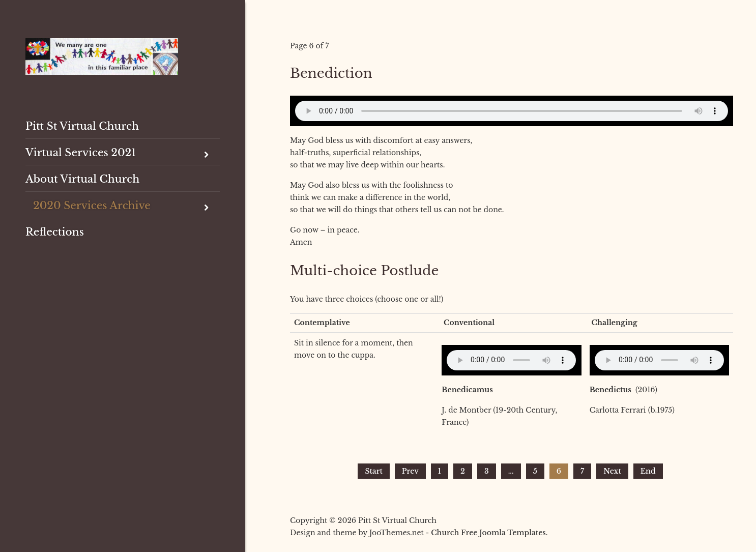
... (511, 471)
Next (612, 471)
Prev (410, 471)
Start (373, 471)
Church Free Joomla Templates (488, 533)
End (648, 471)
